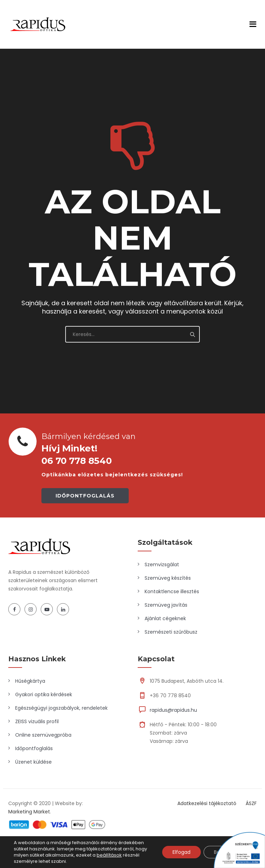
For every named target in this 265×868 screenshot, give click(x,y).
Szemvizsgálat (162, 564)
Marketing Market (29, 812)
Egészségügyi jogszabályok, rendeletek (61, 708)
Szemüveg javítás (166, 605)
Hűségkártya (30, 681)
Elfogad (181, 852)
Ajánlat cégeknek (165, 618)
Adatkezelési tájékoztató (207, 803)
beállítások (109, 855)
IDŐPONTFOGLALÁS (85, 496)
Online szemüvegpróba (43, 735)
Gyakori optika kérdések (44, 694)
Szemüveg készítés (168, 578)
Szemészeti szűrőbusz (171, 632)
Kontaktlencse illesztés (172, 591)
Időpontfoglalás (34, 748)
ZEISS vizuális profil (37, 721)
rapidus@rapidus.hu (173, 710)
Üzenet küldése (33, 762)
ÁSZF (251, 803)
